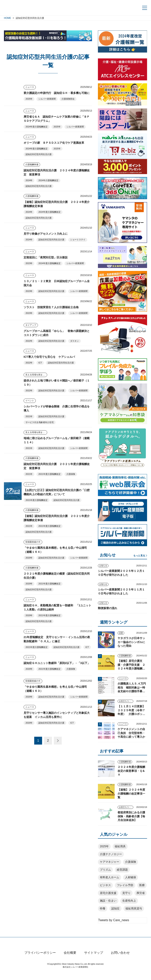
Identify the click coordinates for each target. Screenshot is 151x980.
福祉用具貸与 (134, 908)
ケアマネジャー (110, 862)
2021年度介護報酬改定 (49, 474)
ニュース (30, 87)
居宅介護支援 (108, 893)
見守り (126, 893)
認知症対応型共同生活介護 (39, 154)
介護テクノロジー (111, 854)
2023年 (29, 263)
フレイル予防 (125, 885)
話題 (121, 633)
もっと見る (139, 556)
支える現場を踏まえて (36, 375)
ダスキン (75, 341)
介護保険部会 (68, 99)
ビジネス (105, 885)
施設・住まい (108, 901)
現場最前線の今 (33, 542)
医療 (142, 885)
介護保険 (71, 474)
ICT (40, 363)
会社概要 (70, 960)
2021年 (29, 416)
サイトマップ (94, 960)
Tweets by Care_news (114, 920)
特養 (103, 908)
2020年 (29, 558)
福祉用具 (120, 846)
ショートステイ (78, 240)
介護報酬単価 (32, 164)
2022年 (29, 341)
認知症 (115, 908)
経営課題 (122, 870)
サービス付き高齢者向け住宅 (40, 422)
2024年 (29, 180)
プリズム (105, 870)
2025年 (29, 99)
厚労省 (141, 893)
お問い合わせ (120, 960)
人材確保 (131, 877)
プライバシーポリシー (40, 960)
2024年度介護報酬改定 (37, 127)
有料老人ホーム (110, 877)
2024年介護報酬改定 (48, 180)
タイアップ (31, 325)
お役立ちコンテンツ (126, 701)
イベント (30, 401)
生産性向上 (129, 901)
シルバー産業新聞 (47, 99)
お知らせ (103, 566)
